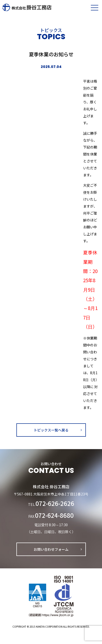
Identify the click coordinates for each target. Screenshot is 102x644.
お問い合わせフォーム (51, 549)
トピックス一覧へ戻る (51, 430)
